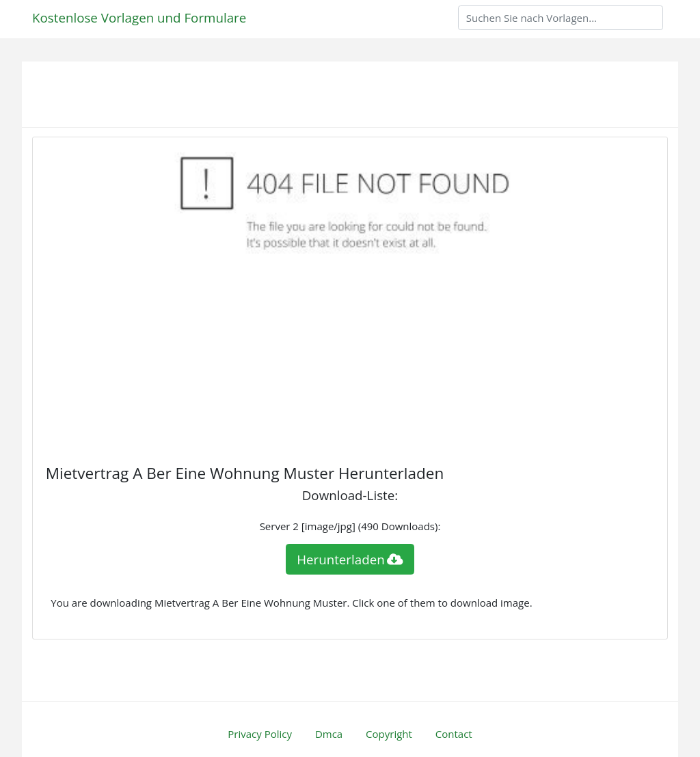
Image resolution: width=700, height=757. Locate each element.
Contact (454, 734)
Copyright (389, 734)
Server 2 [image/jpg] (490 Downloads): (350, 526)
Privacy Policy (260, 734)
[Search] (561, 18)
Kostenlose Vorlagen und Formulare (139, 17)
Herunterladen (350, 559)
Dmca (329, 734)
